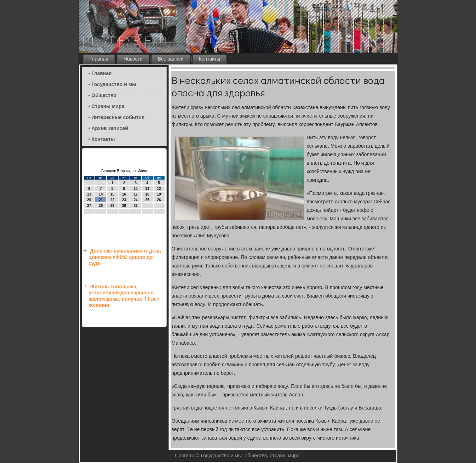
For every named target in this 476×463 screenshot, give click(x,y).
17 (136, 194)
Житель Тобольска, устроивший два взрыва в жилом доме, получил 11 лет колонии (124, 296)
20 (89, 200)
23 (124, 200)
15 (112, 194)
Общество (104, 96)
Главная (99, 59)
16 (124, 194)
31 (136, 206)
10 (136, 189)
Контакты (210, 59)
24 (136, 200)
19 (159, 194)
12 (159, 189)
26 (159, 200)
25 (147, 200)
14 (101, 194)
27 (89, 206)
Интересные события (118, 118)
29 (112, 206)
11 (147, 189)
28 (101, 206)
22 (112, 200)
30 (124, 206)
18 (147, 194)
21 (101, 200)
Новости (133, 59)
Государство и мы (114, 85)
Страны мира (108, 107)
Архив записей (110, 129)
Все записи (171, 59)
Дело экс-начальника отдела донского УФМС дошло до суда (125, 257)
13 (89, 194)
